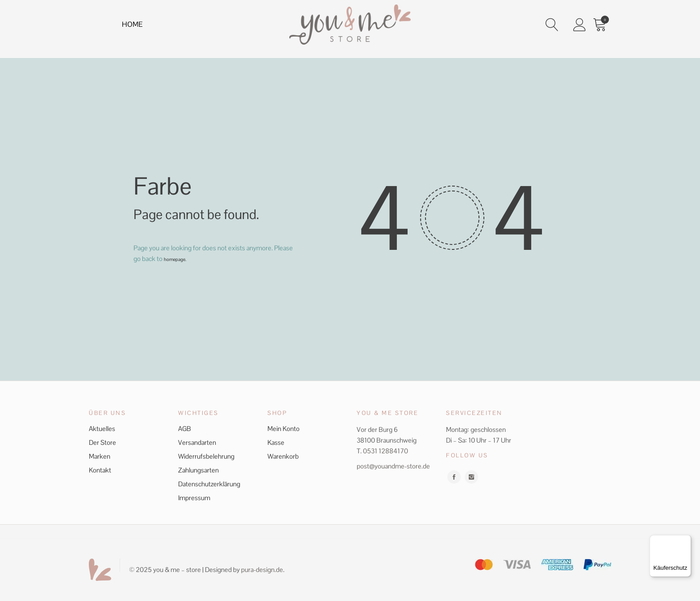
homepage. (180, 259)
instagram (471, 477)
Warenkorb (283, 456)
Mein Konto (283, 429)
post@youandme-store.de (393, 466)
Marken (100, 456)
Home (134, 26)
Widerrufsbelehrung (206, 456)
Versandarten (197, 442)
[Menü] (686, 540)
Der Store (102, 442)
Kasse (276, 442)
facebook (454, 477)
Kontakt (100, 470)
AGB (185, 429)
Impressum (194, 498)
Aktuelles (102, 429)
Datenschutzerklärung (209, 484)
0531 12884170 (385, 451)
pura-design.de (262, 570)
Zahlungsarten (198, 470)
